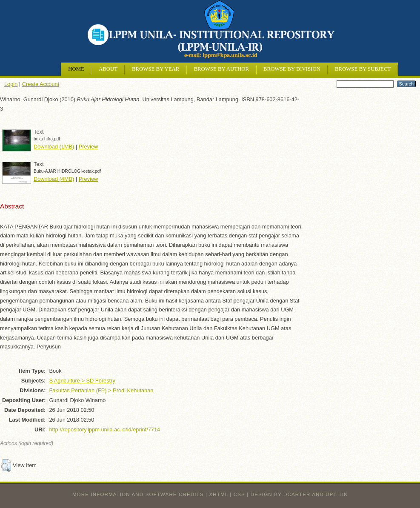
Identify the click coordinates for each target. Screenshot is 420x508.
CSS (239, 494)
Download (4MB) (54, 179)
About (108, 69)
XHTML (219, 494)
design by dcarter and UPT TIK (299, 494)
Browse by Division (292, 69)
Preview (89, 147)
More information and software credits (138, 494)
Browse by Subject (363, 69)
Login (11, 84)
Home (76, 69)
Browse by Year (156, 69)
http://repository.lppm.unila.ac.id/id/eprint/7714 (104, 430)
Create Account (41, 84)
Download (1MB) (54, 147)
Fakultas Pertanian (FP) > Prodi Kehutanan (101, 390)
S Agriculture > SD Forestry (82, 381)
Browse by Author (221, 69)
